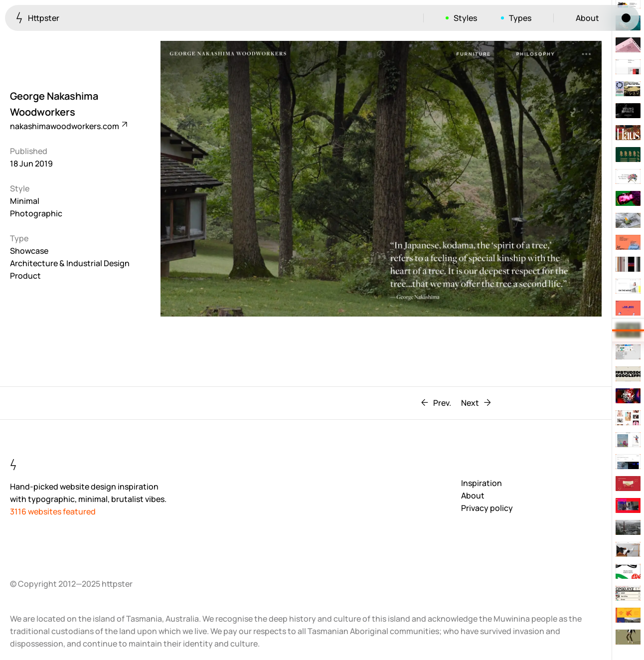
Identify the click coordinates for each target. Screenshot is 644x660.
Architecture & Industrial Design (70, 263)
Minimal (25, 201)
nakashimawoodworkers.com (68, 126)
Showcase (29, 251)
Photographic (36, 213)
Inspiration (482, 483)
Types (520, 18)
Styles (465, 18)
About (587, 18)
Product (25, 276)
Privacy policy (487, 508)
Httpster (38, 18)
